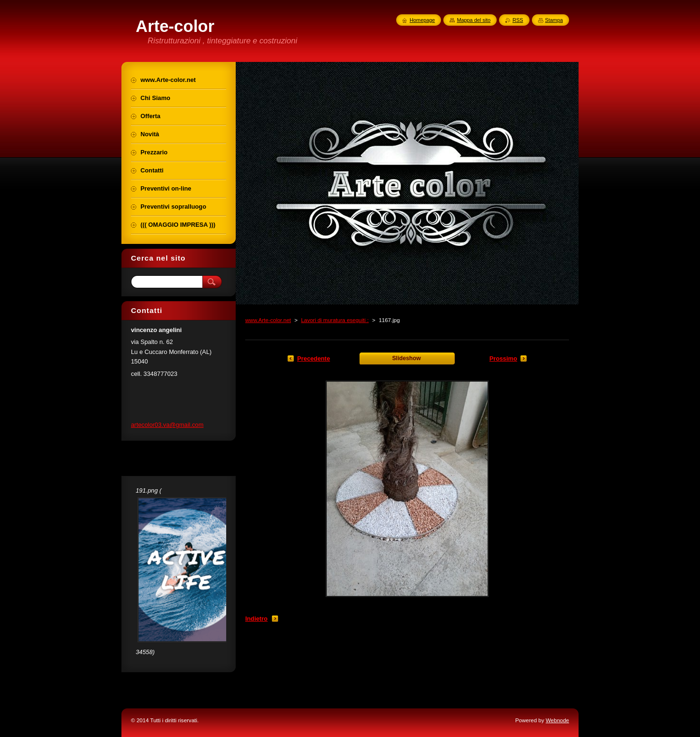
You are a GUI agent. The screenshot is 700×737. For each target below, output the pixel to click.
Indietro (256, 619)
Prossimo (503, 358)
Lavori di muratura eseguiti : (335, 320)
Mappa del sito (474, 20)
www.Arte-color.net (268, 320)
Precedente (314, 358)
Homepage (422, 20)
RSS (518, 20)
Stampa (554, 20)
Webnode (557, 720)
